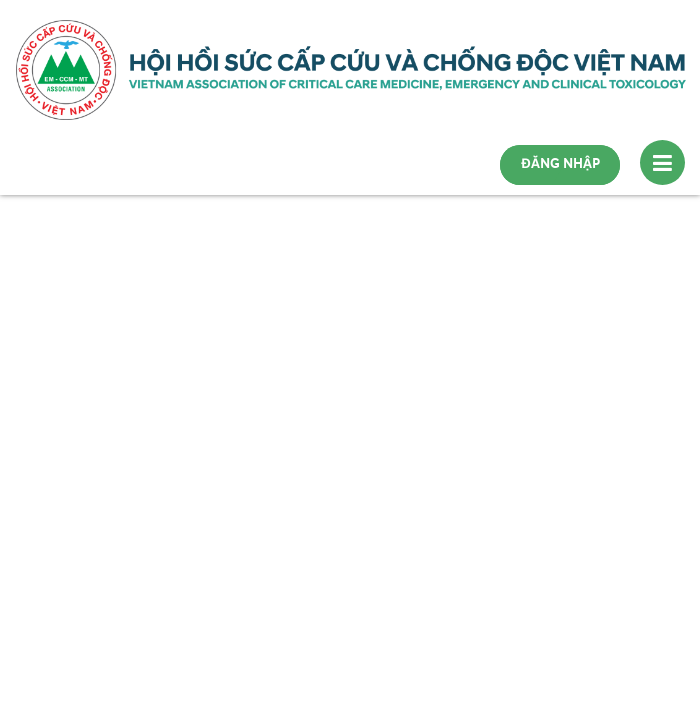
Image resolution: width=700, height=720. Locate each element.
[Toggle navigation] (662, 162)
